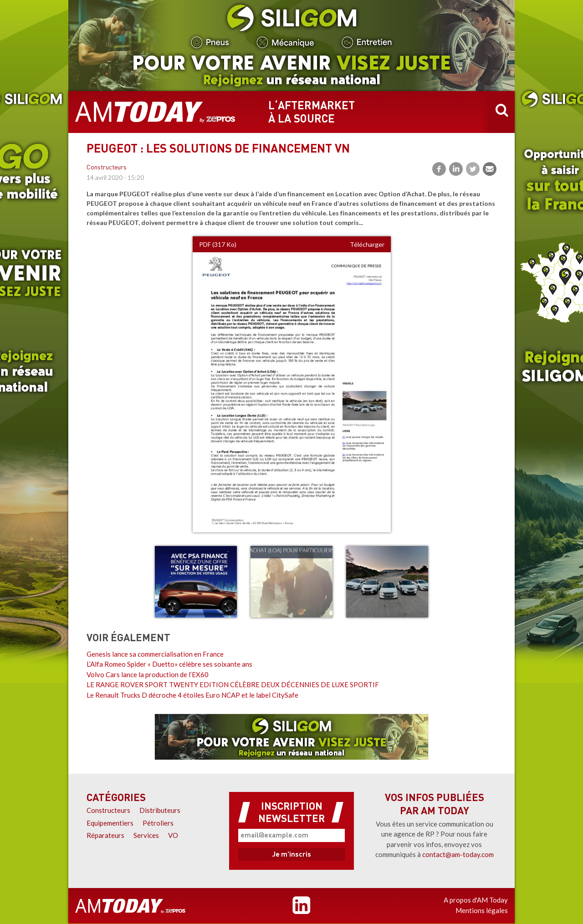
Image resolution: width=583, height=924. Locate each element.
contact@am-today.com (458, 854)
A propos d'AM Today (476, 900)
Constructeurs (107, 168)
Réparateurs (105, 835)
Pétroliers (158, 823)
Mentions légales (482, 910)
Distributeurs (160, 810)
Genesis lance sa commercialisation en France (155, 654)
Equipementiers (110, 823)
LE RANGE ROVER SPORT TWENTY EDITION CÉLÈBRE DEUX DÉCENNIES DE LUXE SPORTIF (233, 684)
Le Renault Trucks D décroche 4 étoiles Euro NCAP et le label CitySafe (192, 695)
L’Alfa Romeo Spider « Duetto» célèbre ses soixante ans (169, 664)
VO (173, 835)
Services (146, 835)
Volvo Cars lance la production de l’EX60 (148, 674)
